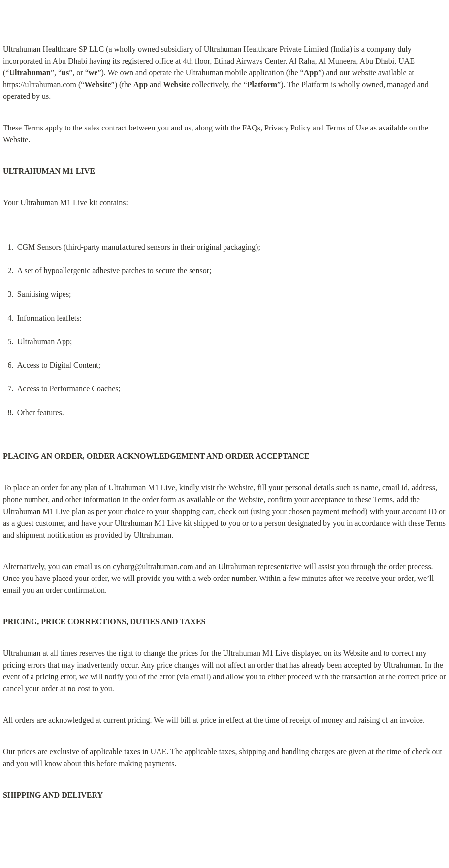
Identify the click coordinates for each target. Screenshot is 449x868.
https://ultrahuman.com (40, 84)
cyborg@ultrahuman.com (153, 566)
